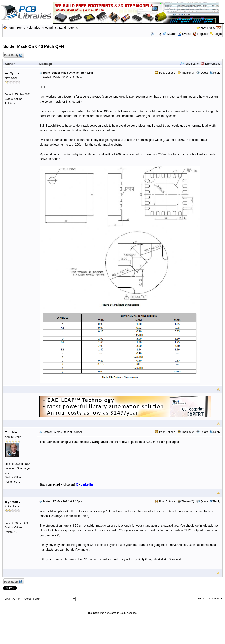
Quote (204, 73)
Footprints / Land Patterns (61, 28)
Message (46, 64)
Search (169, 34)
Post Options (165, 73)
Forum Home (16, 28)
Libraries (34, 28)
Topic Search (190, 64)
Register (203, 34)
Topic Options (210, 64)
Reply (217, 73)
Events (185, 34)
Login (218, 34)
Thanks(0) (186, 73)
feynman (13, 502)
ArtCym (12, 73)
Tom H (11, 432)
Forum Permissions (210, 599)
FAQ (158, 34)
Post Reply (13, 55)
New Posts (208, 28)
